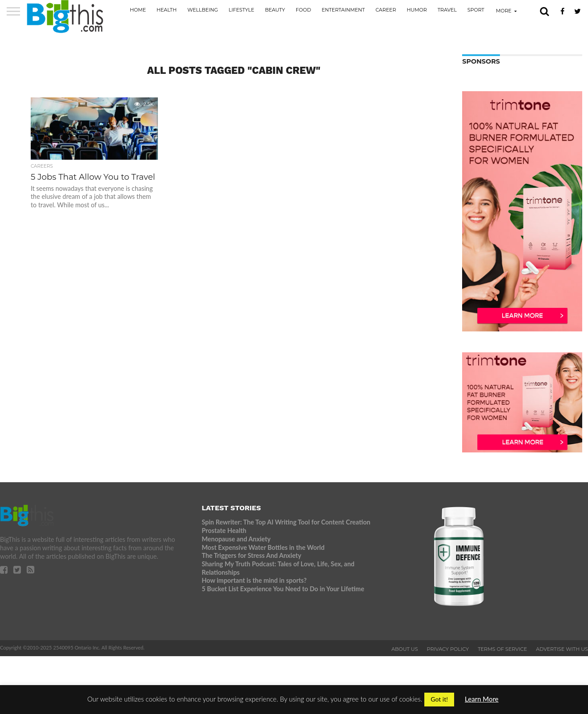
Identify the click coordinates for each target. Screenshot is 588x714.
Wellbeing (203, 10)
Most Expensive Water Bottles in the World (263, 547)
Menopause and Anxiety (236, 539)
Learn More (482, 699)
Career (386, 10)
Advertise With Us (562, 649)
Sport (476, 10)
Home (138, 10)
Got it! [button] (439, 699)
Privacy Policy (448, 649)
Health (167, 10)
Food (303, 10)
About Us (405, 649)
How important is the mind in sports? (254, 580)
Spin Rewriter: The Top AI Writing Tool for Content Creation (286, 522)
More (504, 11)
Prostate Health (224, 530)
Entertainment (343, 10)
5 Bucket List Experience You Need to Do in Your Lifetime (283, 589)
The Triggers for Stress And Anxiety (251, 555)
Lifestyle (242, 10)
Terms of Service (502, 649)
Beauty (275, 10)
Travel (447, 10)
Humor (417, 10)
